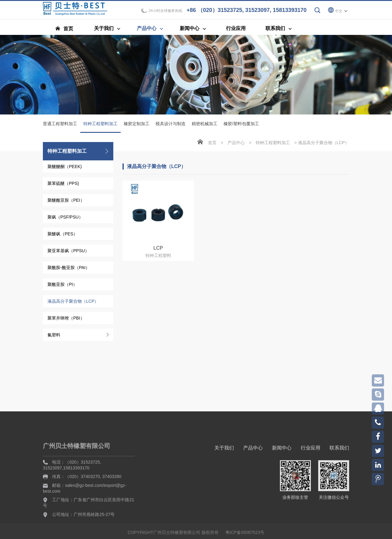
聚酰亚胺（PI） (62, 286)
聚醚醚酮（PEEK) (65, 168)
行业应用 (311, 482)
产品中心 (236, 144)
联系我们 (339, 482)
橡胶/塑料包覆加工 (241, 125)
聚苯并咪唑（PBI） (66, 319)
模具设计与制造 (171, 125)
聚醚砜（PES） (62, 235)
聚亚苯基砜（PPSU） (68, 252)
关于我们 (224, 482)
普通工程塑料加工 (60, 125)
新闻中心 (282, 482)
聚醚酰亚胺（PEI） (66, 201)
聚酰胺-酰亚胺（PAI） (69, 269)
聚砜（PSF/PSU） (65, 218)
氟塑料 (54, 336)
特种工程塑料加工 (100, 128)
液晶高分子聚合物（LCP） (73, 302)
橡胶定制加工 (137, 125)
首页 (212, 144)
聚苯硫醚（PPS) (63, 185)
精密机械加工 (205, 125)
